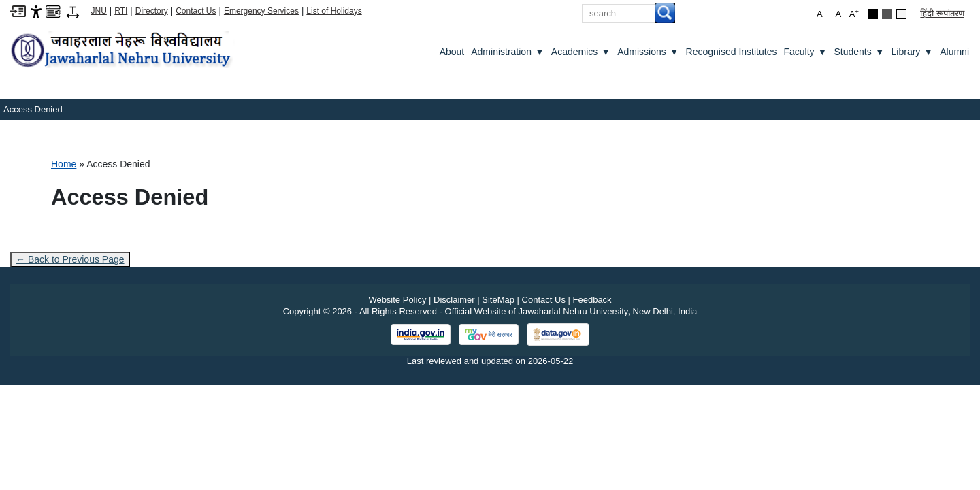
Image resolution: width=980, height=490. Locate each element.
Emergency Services (261, 11)
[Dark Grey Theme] (887, 14)
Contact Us (196, 11)
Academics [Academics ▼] (581, 52)
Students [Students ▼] (859, 52)
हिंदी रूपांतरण (942, 13)
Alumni (954, 52)
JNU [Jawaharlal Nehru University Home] (99, 11)
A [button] (854, 13)
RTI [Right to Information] (121, 11)
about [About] (452, 52)
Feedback (592, 300)
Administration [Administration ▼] (508, 52)
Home (64, 164)
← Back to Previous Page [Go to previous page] (70, 259)
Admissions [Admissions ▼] (648, 52)
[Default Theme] (901, 14)
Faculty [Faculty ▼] (805, 52)
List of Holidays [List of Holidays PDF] (334, 11)
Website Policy (397, 300)
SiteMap (498, 300)
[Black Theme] (873, 14)
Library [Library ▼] (913, 52)
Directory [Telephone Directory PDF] (152, 11)
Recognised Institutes (732, 52)
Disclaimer (454, 300)
